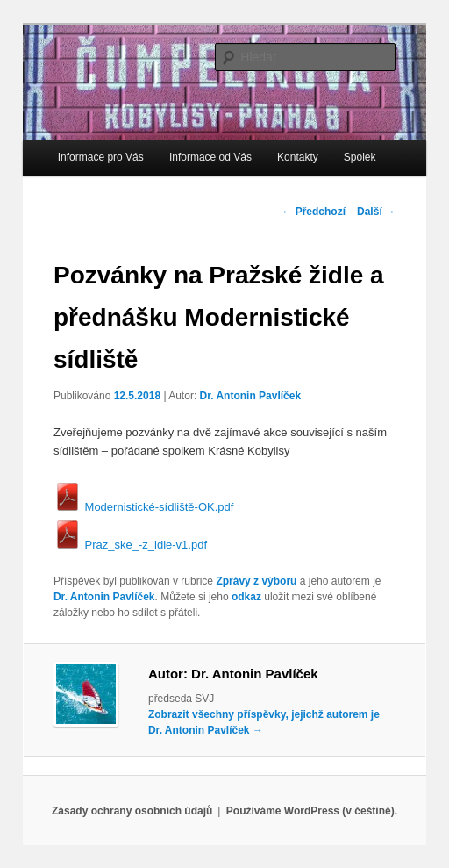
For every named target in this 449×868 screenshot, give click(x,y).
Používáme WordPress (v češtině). (312, 811)
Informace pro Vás (101, 157)
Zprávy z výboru (256, 581)
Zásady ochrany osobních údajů (132, 811)
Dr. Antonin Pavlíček (251, 396)
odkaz (246, 597)
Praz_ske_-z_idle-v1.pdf (130, 545)
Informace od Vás (210, 157)
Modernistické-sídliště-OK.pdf (143, 507)
